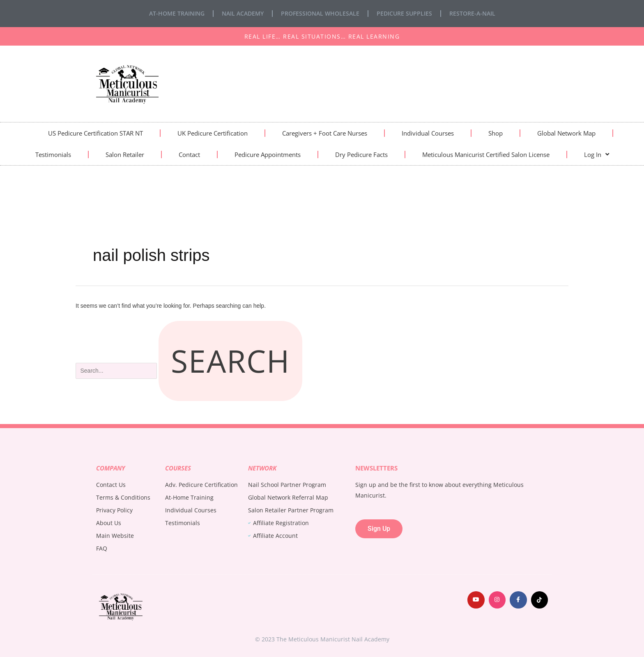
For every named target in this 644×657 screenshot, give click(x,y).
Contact (189, 154)
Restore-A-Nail (472, 13)
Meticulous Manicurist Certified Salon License (486, 154)
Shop (496, 133)
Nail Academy (243, 13)
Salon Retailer (125, 154)
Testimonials (53, 154)
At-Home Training (177, 13)
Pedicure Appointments (268, 154)
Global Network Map (566, 133)
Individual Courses (428, 133)
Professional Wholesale (320, 13)
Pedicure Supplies (404, 13)
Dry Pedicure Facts (361, 154)
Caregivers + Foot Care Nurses (325, 133)
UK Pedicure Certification (213, 133)
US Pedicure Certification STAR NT (95, 133)
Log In (597, 154)
